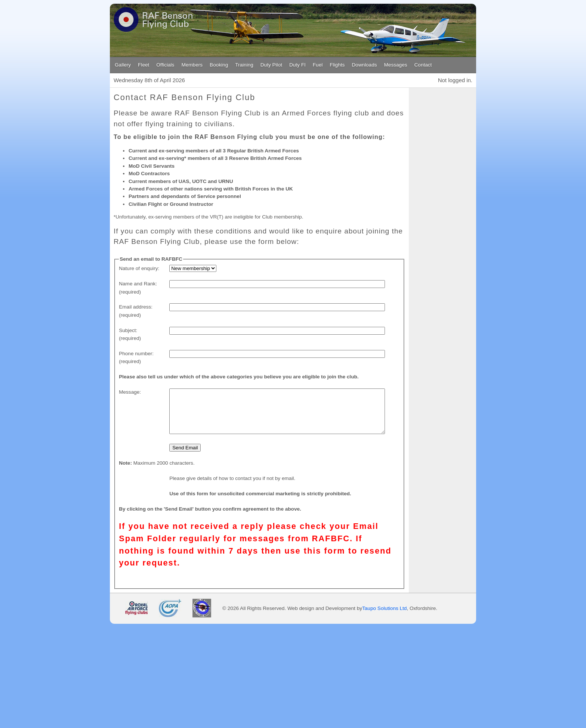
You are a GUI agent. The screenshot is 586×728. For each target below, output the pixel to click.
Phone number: (136, 354)
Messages (396, 65)
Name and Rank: (138, 284)
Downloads (364, 65)
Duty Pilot (271, 65)
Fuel (318, 65)
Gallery (123, 65)
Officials (165, 65)
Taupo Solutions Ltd (384, 625)
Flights (337, 65)
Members (192, 65)
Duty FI (297, 65)
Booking (219, 65)
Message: (130, 392)
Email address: (136, 307)
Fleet (144, 65)
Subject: (128, 330)
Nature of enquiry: (139, 268)
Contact (423, 65)
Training (244, 65)
